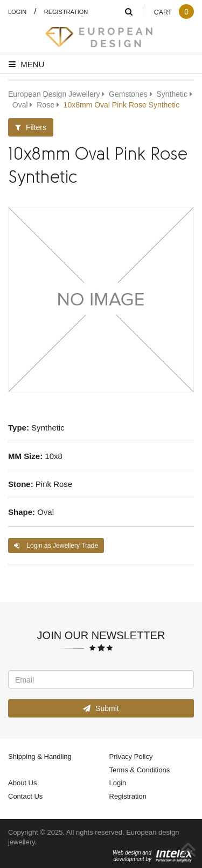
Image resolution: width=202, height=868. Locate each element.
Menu (26, 64)
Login (17, 12)
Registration (66, 12)
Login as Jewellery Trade (56, 545)
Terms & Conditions (140, 770)
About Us (22, 783)
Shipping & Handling (40, 756)
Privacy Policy (131, 756)
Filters (31, 127)
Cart (174, 12)
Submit (101, 708)
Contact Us (25, 796)
